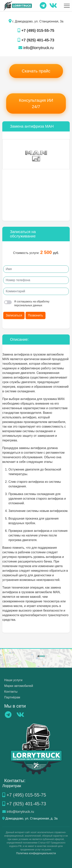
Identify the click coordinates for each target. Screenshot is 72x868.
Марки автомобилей (19, 686)
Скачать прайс (36, 71)
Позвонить (36, 315)
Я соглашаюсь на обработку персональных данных (27, 303)
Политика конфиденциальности (36, 853)
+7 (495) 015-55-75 (36, 30)
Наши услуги (13, 680)
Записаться (14, 315)
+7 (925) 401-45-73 (36, 40)
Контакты (11, 692)
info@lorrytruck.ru (36, 48)
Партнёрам (12, 697)
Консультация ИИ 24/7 (36, 103)
